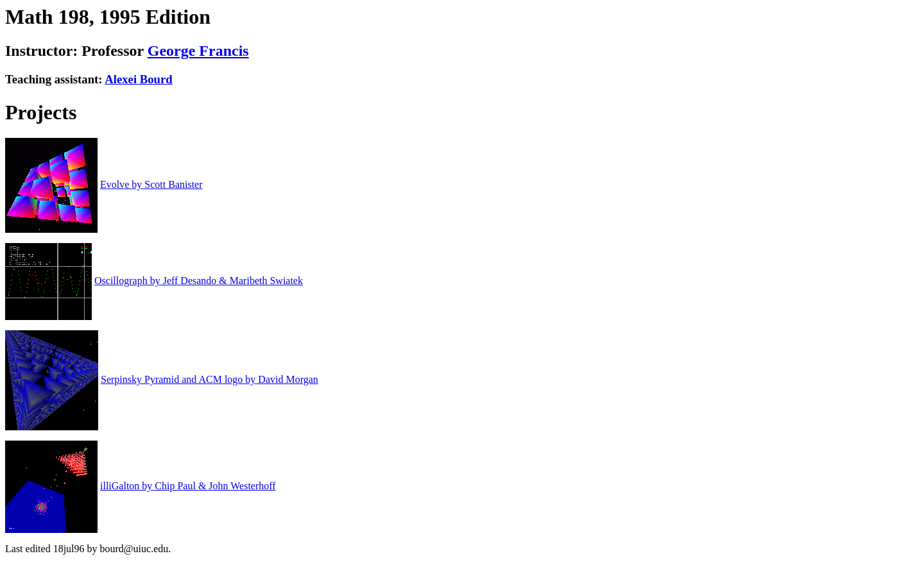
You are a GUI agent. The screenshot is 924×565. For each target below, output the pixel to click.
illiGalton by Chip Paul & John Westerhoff (188, 486)
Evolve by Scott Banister (151, 184)
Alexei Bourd (138, 79)
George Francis (198, 51)
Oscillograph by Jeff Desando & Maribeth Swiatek (199, 281)
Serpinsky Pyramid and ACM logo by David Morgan (210, 379)
